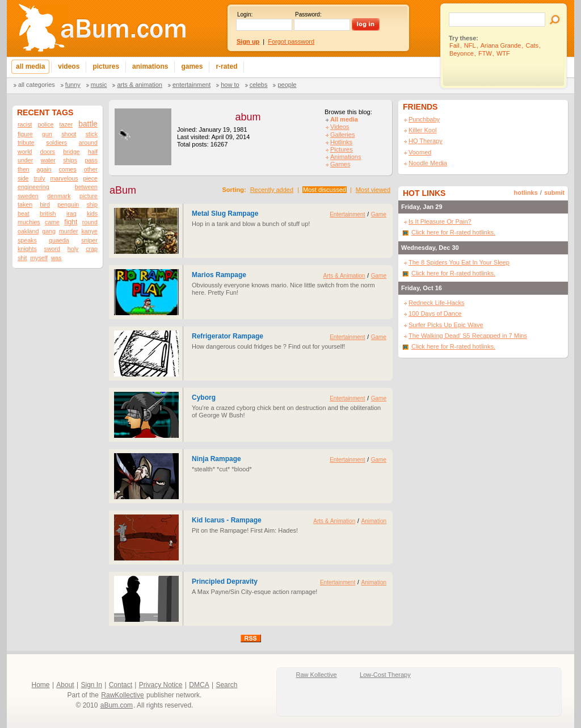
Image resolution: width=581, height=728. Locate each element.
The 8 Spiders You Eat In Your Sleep (459, 262)
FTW (485, 53)
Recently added (272, 190)
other (91, 169)
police (46, 124)
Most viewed (373, 190)
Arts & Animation (139, 85)
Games (340, 164)
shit (22, 258)
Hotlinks (341, 142)
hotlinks (526, 193)
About (65, 685)
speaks (27, 240)
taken (25, 204)
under (25, 160)
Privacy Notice (161, 685)
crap (92, 249)
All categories (37, 85)
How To (230, 85)
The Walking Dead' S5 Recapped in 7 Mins (468, 336)
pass (91, 160)
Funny (73, 85)
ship (92, 204)
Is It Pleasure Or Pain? (440, 221)
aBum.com (117, 705)
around (88, 143)
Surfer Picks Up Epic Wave (446, 325)
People (287, 85)
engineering (33, 187)
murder (69, 231)
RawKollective (122, 695)
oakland (28, 231)
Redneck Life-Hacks (436, 303)
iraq (71, 214)
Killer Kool (423, 130)
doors (47, 152)
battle (88, 124)
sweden (28, 196)
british (48, 214)
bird (45, 204)
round (90, 222)
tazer (66, 124)
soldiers (56, 143)
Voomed (420, 152)
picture (89, 196)
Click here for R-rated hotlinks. (453, 232)
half (93, 152)
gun (47, 134)
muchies (29, 222)
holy (73, 249)
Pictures (342, 149)
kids (92, 214)
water (48, 160)
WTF (503, 53)
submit (554, 193)
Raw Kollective (317, 675)
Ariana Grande (501, 45)
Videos (340, 127)
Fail (454, 45)
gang (49, 231)
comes (67, 169)
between (86, 187)
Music (99, 85)
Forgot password (291, 41)
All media (344, 119)
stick (92, 134)
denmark (59, 196)
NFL (470, 45)
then (24, 169)
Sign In (92, 685)
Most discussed (325, 190)
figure (25, 134)
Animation (374, 521)
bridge (71, 152)
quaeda (59, 240)
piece (90, 178)
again (44, 169)
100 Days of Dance (435, 313)
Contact (121, 685)
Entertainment (191, 85)
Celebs (259, 85)
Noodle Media (428, 163)
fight (71, 222)
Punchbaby (424, 119)
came (52, 222)
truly (39, 178)
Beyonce (462, 53)
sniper (89, 240)
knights (27, 249)
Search (226, 685)
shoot (69, 134)
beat (24, 214)
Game (379, 214)
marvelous (64, 178)
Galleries (342, 135)
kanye (90, 231)
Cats (532, 45)
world (25, 152)
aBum (123, 190)
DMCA (199, 685)
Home (41, 685)
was (56, 258)
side (23, 178)
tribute (26, 143)
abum (248, 117)
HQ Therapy (426, 141)
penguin (68, 204)
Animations (346, 157)
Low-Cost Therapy (385, 675)
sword (52, 249)
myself (39, 258)
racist (25, 124)
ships (70, 160)
